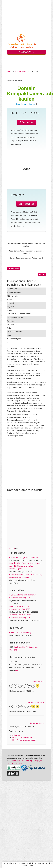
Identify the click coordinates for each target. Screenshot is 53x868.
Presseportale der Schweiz (22, 738)
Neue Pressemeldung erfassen (24, 740)
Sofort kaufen (27, 122)
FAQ (42, 274)
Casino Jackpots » (37, 723)
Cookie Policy (27, 866)
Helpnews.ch (17, 735)
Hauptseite (14, 268)
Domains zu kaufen (22, 71)
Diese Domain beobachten (26, 104)
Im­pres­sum (16, 761)
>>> (17, 670)
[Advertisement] (27, 19)
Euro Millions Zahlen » (35, 702)
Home (9, 71)
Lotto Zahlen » (38, 682)
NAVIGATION (26, 52)
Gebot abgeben (26, 204)
